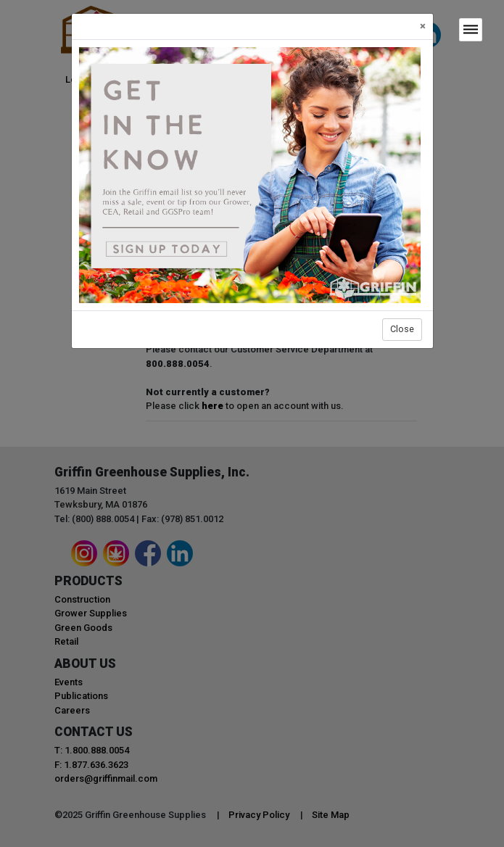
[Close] (423, 26)
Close (402, 329)
